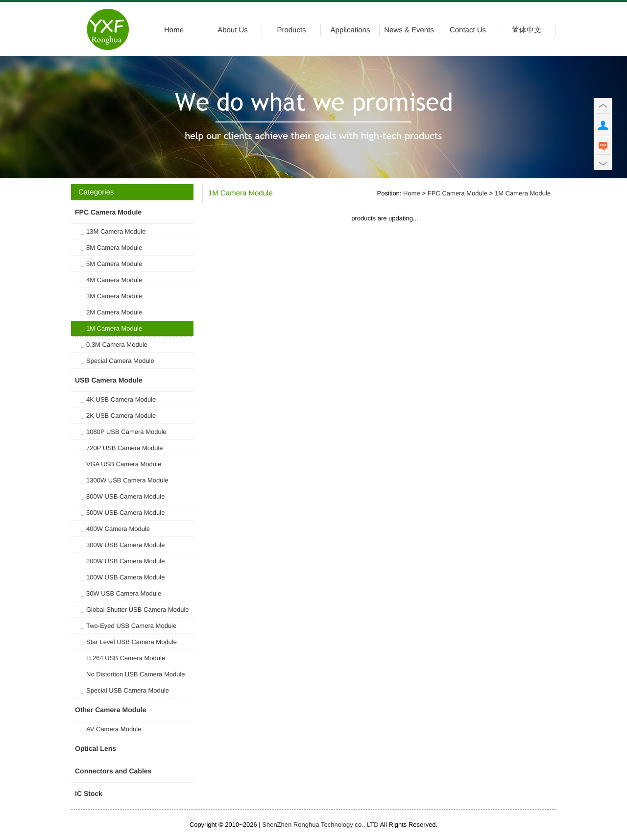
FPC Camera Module (108, 212)
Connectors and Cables (113, 771)
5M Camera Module (110, 264)
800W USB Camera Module (121, 497)
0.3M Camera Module (113, 345)
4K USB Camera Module (117, 400)
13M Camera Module (112, 232)
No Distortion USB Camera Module (132, 675)
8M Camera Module (110, 248)
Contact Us (468, 30)
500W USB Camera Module (121, 513)
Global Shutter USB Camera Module (134, 610)
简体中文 (527, 30)
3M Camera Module (110, 297)
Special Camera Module (116, 361)
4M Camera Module (110, 280)
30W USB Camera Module (120, 594)
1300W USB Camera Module (123, 481)
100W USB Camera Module (121, 578)
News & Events (409, 30)
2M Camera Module (110, 313)
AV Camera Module (110, 730)
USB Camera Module (109, 380)
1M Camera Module (110, 329)
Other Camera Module (110, 710)
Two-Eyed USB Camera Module (127, 626)
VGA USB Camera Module (120, 465)
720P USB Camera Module (121, 448)
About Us (233, 30)
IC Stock (89, 793)
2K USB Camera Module (117, 416)
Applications (350, 30)
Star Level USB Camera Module (128, 642)
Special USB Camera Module (124, 691)
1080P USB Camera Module (122, 432)
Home (174, 30)
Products (291, 30)
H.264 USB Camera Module (122, 659)
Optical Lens (96, 748)
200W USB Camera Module (121, 562)
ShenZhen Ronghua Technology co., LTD (320, 825)
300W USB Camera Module (121, 545)
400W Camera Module (114, 529)
